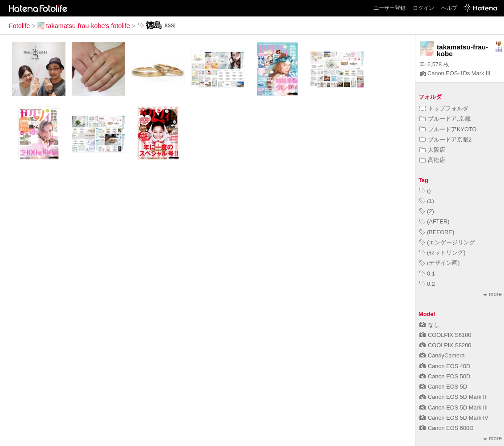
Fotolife (19, 26)
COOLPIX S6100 (445, 335)
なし (429, 325)
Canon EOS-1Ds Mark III (455, 73)
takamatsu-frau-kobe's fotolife (84, 26)
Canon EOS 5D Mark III (453, 407)
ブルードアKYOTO (448, 129)
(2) (427, 211)
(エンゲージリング (447, 242)
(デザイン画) (440, 263)
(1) (427, 201)
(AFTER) (434, 221)
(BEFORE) (437, 232)
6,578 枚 (435, 64)
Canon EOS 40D (445, 366)
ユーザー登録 (390, 8)
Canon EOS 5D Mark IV (454, 418)
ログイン (423, 8)
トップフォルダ (444, 108)
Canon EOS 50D (445, 376)
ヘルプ (449, 8)
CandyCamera (442, 355)
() (425, 191)
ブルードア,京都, (445, 119)
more (493, 294)
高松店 (432, 160)
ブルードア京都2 (445, 140)
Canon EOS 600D (446, 428)
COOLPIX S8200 (445, 345)
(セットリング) (443, 253)
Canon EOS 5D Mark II (453, 397)
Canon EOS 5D (443, 387)
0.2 (427, 284)
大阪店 (432, 150)
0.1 (427, 274)
